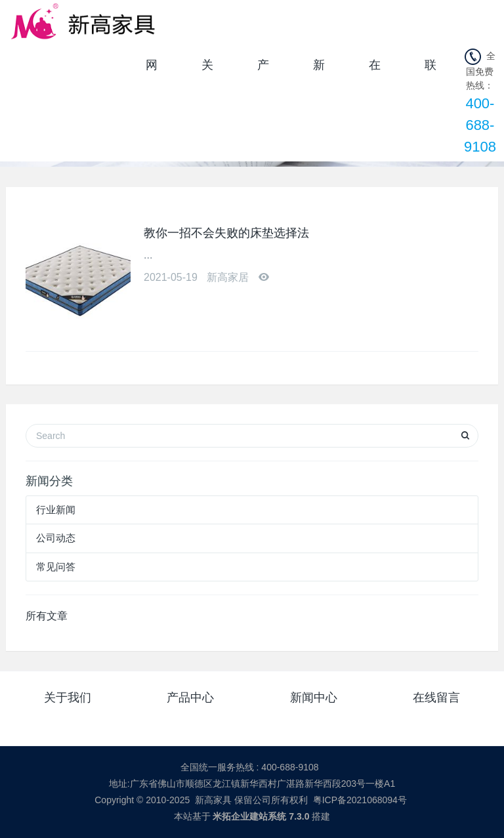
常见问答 (56, 567)
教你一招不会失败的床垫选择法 (226, 233)
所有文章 (47, 616)
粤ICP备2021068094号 (360, 800)
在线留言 (375, 70)
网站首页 (152, 70)
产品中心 (263, 70)
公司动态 (56, 538)
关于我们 (207, 70)
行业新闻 (56, 510)
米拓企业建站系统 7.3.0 (261, 816)
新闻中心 (319, 70)
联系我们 (430, 70)
